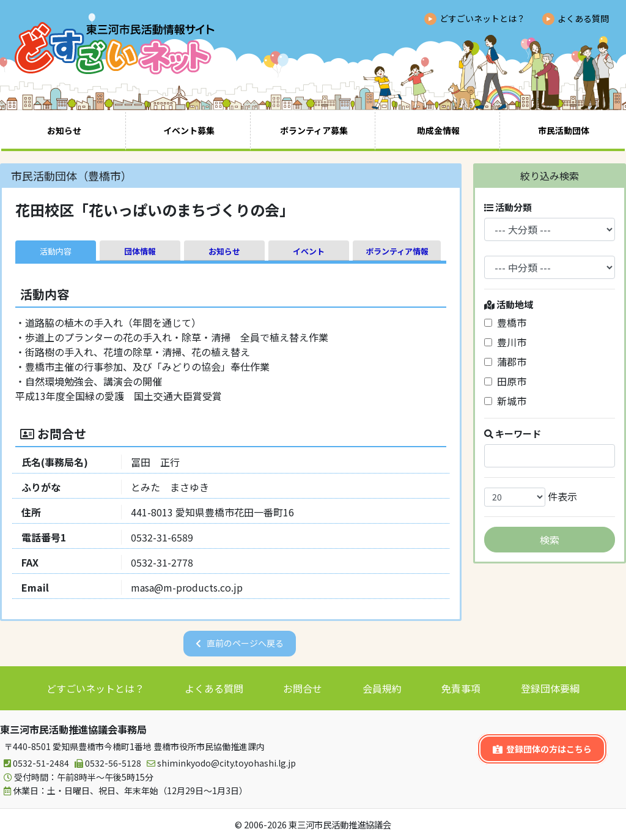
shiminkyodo (219, 763)
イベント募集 (189, 130)
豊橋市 (505, 322)
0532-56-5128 (106, 763)
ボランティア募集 (314, 130)
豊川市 (505, 342)
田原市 (505, 381)
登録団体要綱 (550, 688)
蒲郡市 (505, 362)
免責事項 (461, 688)
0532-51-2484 (35, 763)
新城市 (505, 401)
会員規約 (382, 688)
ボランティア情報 (397, 251)
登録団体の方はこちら (542, 749)
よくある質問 (583, 18)
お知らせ (64, 130)
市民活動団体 (564, 130)
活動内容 (56, 251)
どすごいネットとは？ (482, 18)
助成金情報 (438, 130)
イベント (309, 251)
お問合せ (303, 688)
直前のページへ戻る (245, 643)
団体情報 (140, 251)
